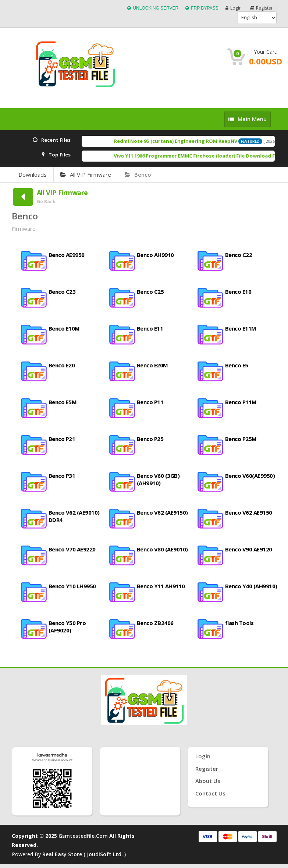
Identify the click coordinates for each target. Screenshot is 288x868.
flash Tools (239, 623)
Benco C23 (62, 292)
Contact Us (210, 793)
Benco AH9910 (155, 255)
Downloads (33, 174)
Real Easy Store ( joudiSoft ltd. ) (84, 854)
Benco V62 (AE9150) (162, 512)
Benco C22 (239, 255)
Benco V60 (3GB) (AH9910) (158, 479)
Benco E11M (241, 328)
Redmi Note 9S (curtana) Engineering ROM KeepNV (183, 141)
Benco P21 (62, 439)
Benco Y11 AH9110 (161, 586)
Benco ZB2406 (155, 623)
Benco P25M (241, 439)
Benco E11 (150, 328)
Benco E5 (237, 365)
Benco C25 (150, 292)
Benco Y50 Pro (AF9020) (67, 627)
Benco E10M (64, 328)
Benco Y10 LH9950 (72, 586)
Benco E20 (62, 365)
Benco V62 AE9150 (249, 512)
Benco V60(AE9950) (250, 476)
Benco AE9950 (67, 255)
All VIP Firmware (86, 174)
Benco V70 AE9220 (72, 549)
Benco (138, 174)
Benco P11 (150, 402)
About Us (208, 781)
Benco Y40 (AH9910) (251, 586)
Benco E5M (63, 402)
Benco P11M (241, 402)
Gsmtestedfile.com (83, 836)
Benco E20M (152, 365)
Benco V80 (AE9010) (162, 549)
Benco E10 (238, 292)
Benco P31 (62, 476)
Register (262, 8)
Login (234, 8)
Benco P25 (150, 439)
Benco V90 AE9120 (249, 549)
